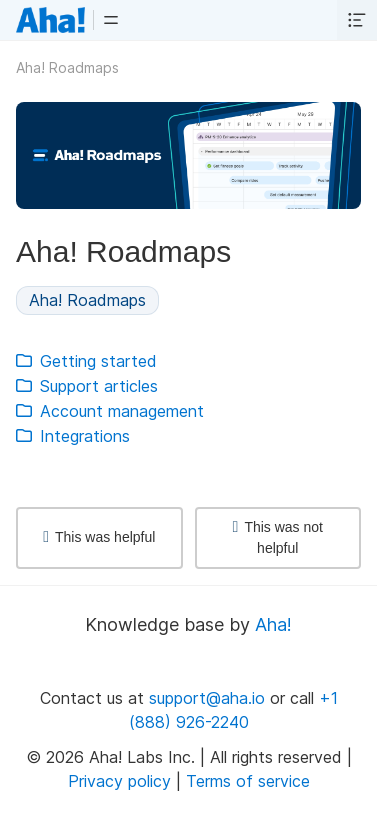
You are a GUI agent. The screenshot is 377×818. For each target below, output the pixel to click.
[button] (111, 20)
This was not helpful (278, 537)
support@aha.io (207, 698)
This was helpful (99, 537)
